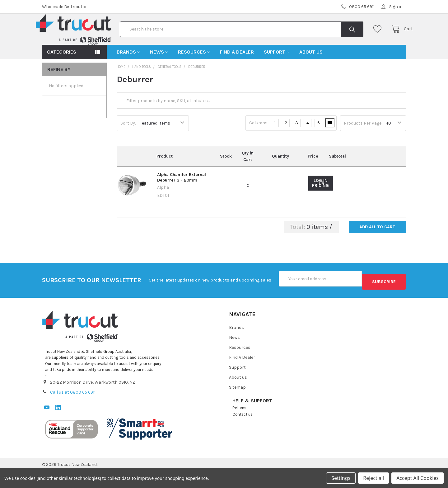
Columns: (259, 143)
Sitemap (237, 404)
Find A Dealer (237, 72)
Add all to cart (377, 247)
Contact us (243, 431)
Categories (62, 72)
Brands (128, 72)
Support (277, 72)
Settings (341, 478)
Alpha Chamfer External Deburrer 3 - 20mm (182, 197)
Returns (239, 425)
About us (311, 72)
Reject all (373, 478)
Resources (194, 72)
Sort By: (128, 143)
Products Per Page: (363, 143)
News (159, 72)
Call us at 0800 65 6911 (73, 409)
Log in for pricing (320, 203)
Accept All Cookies (418, 478)
